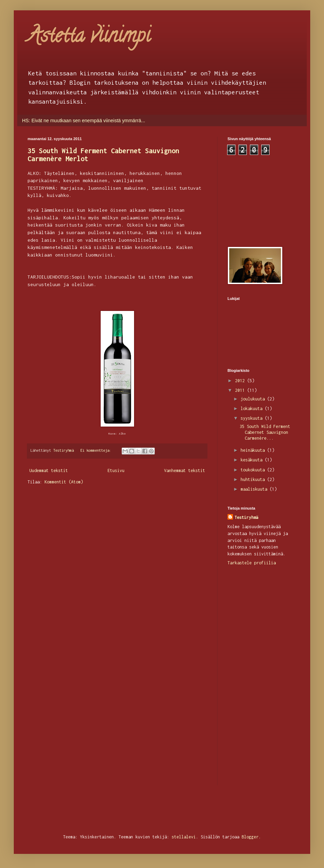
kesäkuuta (253, 460)
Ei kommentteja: (97, 450)
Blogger (250, 837)
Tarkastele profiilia (252, 563)
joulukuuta (254, 399)
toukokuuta (254, 470)
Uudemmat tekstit (49, 470)
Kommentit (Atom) (64, 482)
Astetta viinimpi (89, 38)
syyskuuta (253, 418)
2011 (241, 390)
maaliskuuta (255, 489)
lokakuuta (253, 409)
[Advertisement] (262, 200)
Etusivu (116, 470)
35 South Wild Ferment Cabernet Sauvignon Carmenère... (265, 432)
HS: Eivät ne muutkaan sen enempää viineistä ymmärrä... (84, 121)
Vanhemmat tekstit (185, 470)
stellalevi (184, 837)
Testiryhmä (246, 517)
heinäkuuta (254, 450)
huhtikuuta (254, 479)
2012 (241, 381)
